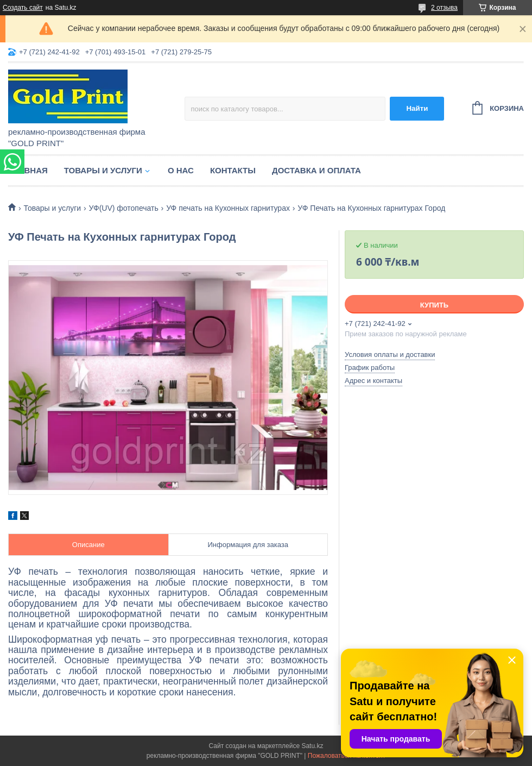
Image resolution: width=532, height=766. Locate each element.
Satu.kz (312, 746)
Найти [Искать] (417, 108)
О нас (181, 170)
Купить (434, 305)
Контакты (233, 170)
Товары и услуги (103, 170)
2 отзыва (444, 8)
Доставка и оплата (316, 170)
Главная (28, 170)
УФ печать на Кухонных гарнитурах (228, 208)
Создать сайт (23, 8)
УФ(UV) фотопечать (124, 208)
